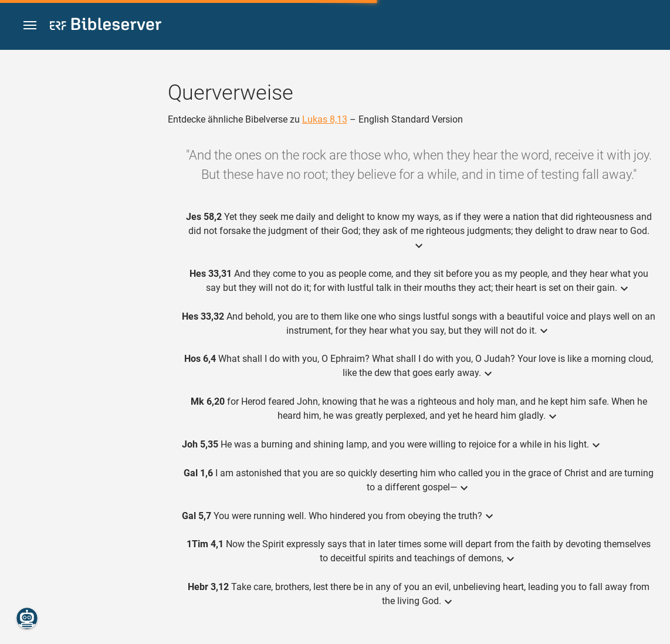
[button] (30, 26)
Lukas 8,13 (325, 119)
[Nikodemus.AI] (27, 618)
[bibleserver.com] (106, 26)
